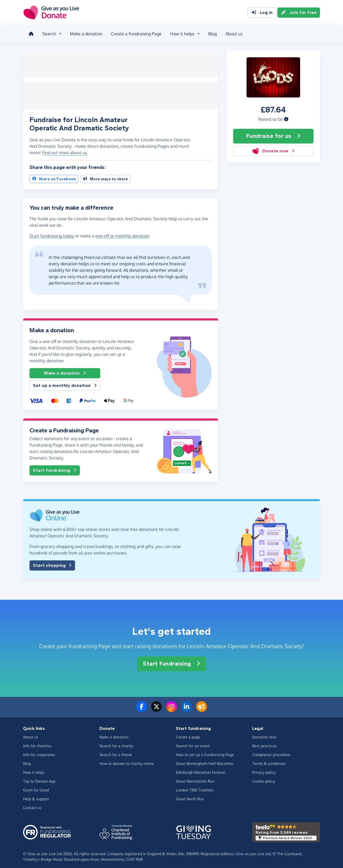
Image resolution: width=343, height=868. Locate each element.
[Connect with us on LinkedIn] (187, 707)
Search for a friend (115, 752)
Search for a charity (116, 743)
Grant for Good (36, 787)
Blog (211, 33)
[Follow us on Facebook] (141, 707)
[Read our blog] (202, 707)
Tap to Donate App (39, 778)
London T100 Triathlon (195, 787)
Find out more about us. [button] (65, 150)
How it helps (34, 770)
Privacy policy (264, 770)
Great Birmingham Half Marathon (205, 761)
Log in (262, 13)
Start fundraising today (52, 233)
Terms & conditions (269, 761)
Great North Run (190, 796)
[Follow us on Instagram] (171, 707)
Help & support (36, 796)
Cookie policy (264, 778)
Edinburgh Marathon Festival (201, 770)
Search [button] (48, 33)
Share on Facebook (54, 176)
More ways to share (105, 176)
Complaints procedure (271, 752)
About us (233, 33)
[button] (286, 118)
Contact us (32, 805)
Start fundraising (55, 468)
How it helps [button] (181, 33)
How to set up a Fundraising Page (205, 752)
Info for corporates (39, 752)
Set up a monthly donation (65, 383)
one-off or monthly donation (122, 233)
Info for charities (37, 743)
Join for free (299, 13)
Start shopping (52, 563)
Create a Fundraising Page (135, 33)
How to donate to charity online (127, 761)
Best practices (264, 743)
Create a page (188, 734)
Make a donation (85, 33)
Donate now (273, 149)
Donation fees (264, 734)
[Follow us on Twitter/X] (156, 707)
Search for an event (193, 743)
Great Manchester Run (195, 778)
